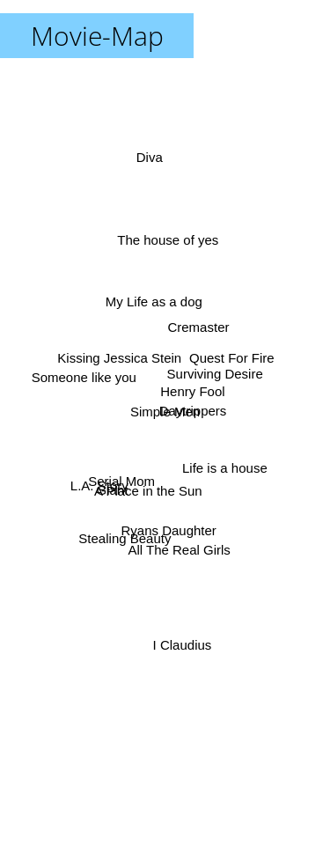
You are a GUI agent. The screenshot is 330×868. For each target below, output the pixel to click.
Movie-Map (97, 36)
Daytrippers (196, 410)
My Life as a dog (151, 301)
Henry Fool (194, 396)
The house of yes (170, 236)
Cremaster (198, 326)
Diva (150, 168)
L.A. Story (102, 482)
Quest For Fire (228, 359)
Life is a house (226, 466)
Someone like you (84, 378)
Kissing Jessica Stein (121, 356)
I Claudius (181, 639)
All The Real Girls (180, 548)
